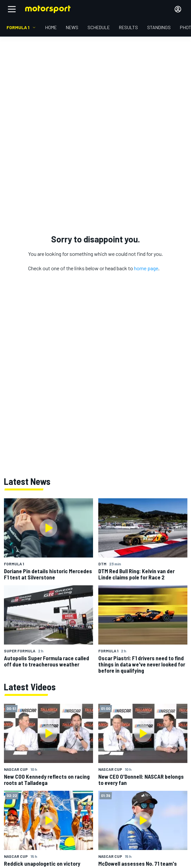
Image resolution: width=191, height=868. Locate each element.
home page (146, 268)
